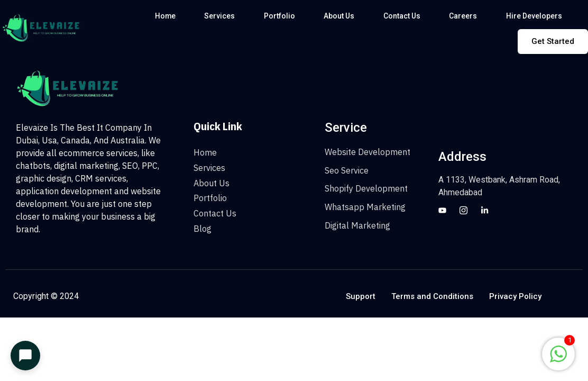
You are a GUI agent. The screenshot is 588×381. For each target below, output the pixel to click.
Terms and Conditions (432, 296)
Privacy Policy (515, 296)
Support (361, 296)
